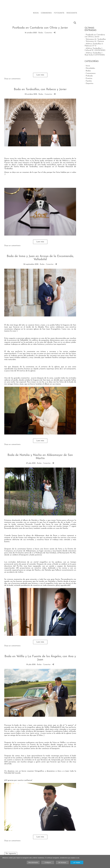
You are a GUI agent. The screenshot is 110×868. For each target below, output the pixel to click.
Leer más (40, 75)
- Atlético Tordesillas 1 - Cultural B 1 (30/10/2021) (95, 49)
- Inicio (87, 66)
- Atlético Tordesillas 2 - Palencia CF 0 (94, 45)
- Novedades (90, 68)
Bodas (41, 33)
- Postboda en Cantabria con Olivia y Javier (95, 36)
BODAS (36, 13)
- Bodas (88, 71)
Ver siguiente (11, 853)
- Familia (88, 81)
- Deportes (89, 83)
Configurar (48, 863)
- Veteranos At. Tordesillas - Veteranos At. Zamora (95, 40)
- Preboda (89, 76)
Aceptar (77, 863)
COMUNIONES (46, 13)
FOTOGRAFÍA (59, 13)
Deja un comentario (12, 79)
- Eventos (88, 78)
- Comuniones (90, 73)
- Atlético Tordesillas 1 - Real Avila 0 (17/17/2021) (95, 54)
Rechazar (62, 863)
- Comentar (48, 33)
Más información (33, 863)
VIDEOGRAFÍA (72, 13)
